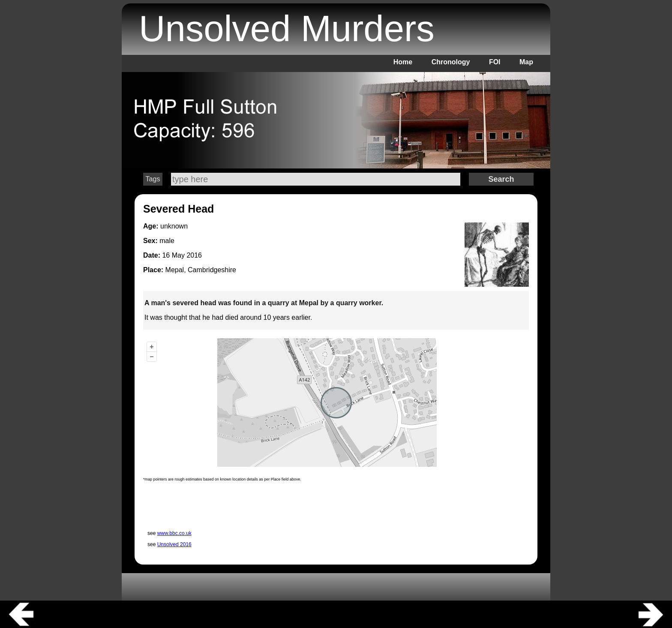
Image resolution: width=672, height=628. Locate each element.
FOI (495, 62)
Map (526, 62)
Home (403, 62)
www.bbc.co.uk (174, 533)
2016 (194, 255)
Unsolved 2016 (174, 544)
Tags (153, 179)
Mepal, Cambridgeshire (201, 270)
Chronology (451, 62)
